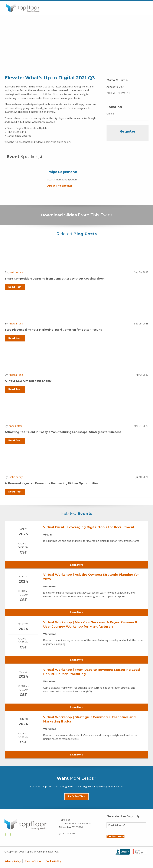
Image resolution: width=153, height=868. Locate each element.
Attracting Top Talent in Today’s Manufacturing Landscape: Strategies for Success (63, 432)
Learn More (76, 565)
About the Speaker (60, 186)
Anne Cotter (15, 426)
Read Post (15, 287)
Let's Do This (76, 796)
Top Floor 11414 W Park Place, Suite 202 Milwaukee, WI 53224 (76, 823)
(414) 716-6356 (67, 834)
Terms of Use (33, 861)
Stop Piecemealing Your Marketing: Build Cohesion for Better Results (53, 330)
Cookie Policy (53, 861)
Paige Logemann (62, 172)
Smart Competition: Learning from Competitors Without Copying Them (55, 279)
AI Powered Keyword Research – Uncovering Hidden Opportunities (52, 483)
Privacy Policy (13, 861)
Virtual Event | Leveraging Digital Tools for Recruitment (89, 527)
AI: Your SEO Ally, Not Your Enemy (28, 381)
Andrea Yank (16, 324)
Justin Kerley (16, 272)
